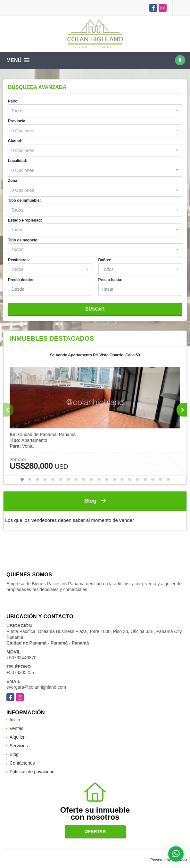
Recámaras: (19, 260)
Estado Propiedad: (25, 220)
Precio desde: (21, 280)
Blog (14, 754)
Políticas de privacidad (32, 772)
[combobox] (95, 111)
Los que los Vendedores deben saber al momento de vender (70, 520)
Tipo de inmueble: (24, 200)
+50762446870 (21, 658)
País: (13, 101)
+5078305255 (20, 672)
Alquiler (17, 737)
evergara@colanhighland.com (36, 687)
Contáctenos (22, 763)
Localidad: (18, 161)
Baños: (105, 260)
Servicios (19, 746)
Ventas (17, 728)
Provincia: (17, 121)
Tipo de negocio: (23, 240)
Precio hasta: (110, 280)
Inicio (15, 720)
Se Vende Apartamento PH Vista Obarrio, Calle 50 (95, 355)
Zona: (13, 181)
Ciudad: (15, 141)
